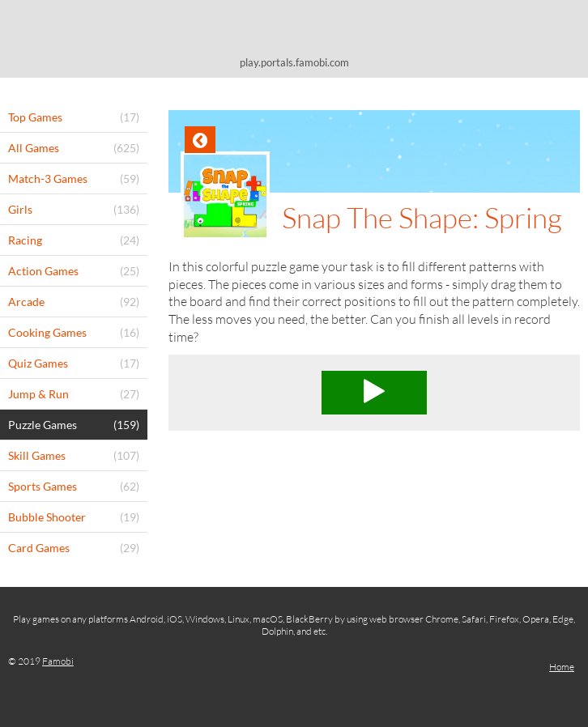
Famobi (58, 661)
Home (562, 667)
